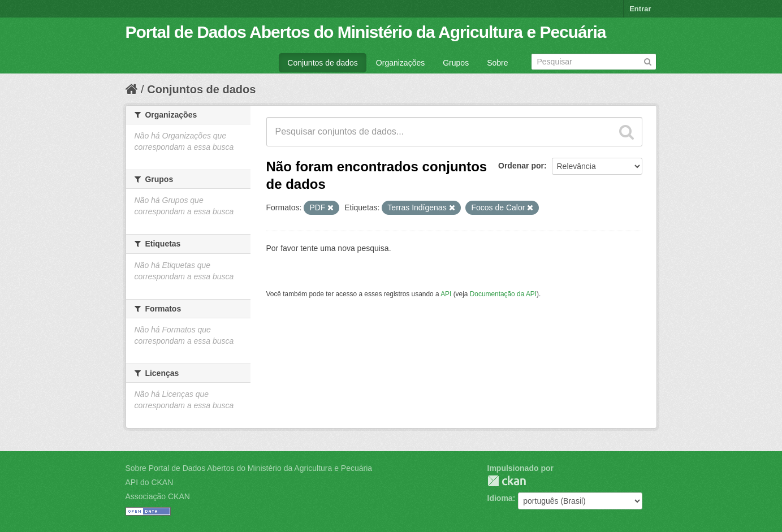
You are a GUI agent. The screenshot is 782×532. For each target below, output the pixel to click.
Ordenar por (521, 166)
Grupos (456, 63)
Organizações (400, 63)
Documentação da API (503, 294)
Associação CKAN (158, 496)
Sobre (497, 63)
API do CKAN (150, 482)
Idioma (500, 498)
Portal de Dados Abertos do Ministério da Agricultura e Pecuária (366, 32)
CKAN (507, 481)
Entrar (640, 9)
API (446, 294)
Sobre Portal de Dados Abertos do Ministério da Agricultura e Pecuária (249, 468)
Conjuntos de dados (323, 63)
